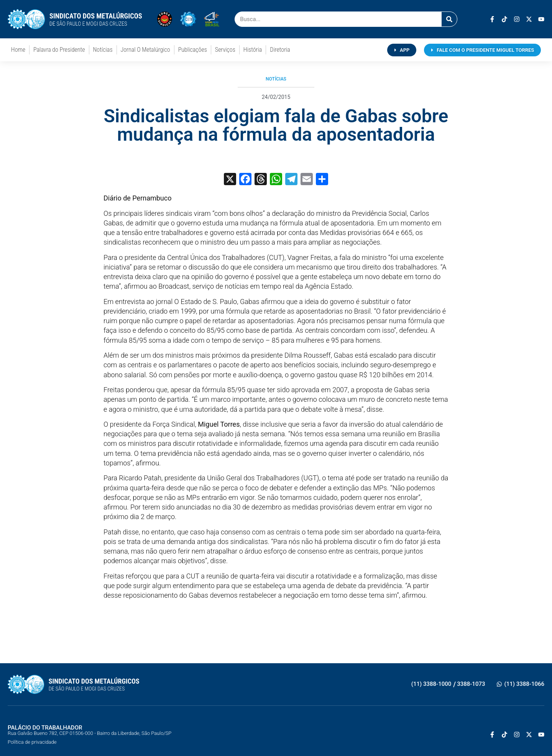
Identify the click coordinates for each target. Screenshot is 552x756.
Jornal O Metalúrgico (145, 50)
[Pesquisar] (449, 19)
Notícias (103, 50)
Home (18, 50)
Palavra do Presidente (59, 50)
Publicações (193, 50)
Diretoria (280, 50)
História (253, 50)
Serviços (225, 50)
